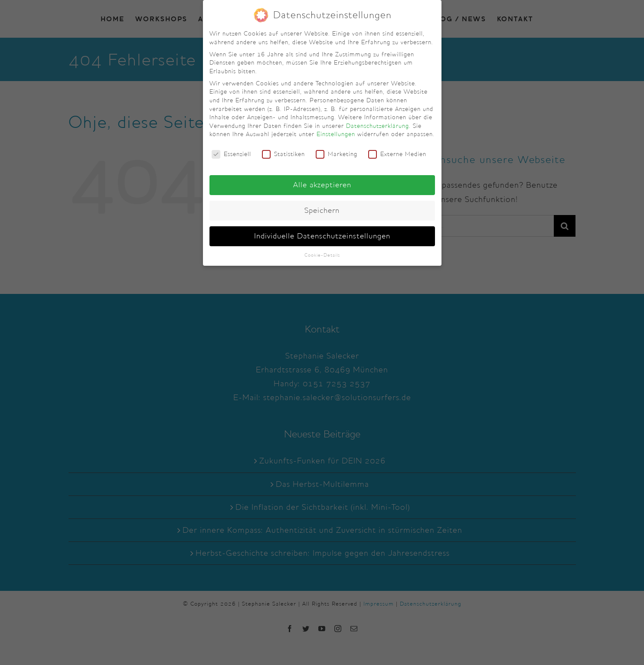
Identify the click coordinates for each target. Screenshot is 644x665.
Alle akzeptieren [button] (322, 185)
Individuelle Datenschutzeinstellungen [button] (322, 236)
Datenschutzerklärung (378, 126)
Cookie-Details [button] (322, 255)
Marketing (337, 154)
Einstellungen (336, 134)
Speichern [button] (322, 210)
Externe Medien (397, 154)
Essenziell (231, 154)
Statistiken (283, 154)
